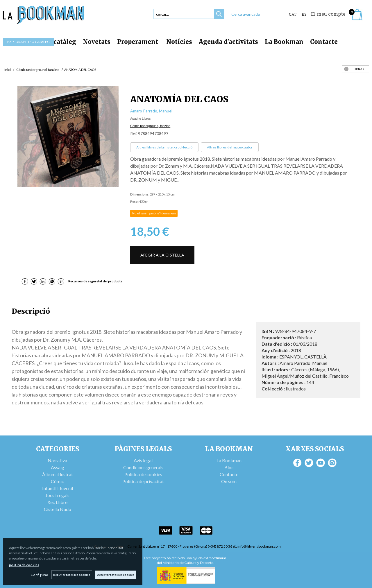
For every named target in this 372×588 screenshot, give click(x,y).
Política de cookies (143, 474)
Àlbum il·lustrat (58, 474)
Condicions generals (143, 467)
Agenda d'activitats (228, 42)
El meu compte (328, 14)
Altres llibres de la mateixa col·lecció (164, 147)
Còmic (57, 481)
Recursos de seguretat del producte (95, 281)
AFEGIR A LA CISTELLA (162, 255)
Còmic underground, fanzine (150, 126)
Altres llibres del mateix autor (230, 147)
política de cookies (24, 565)
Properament (138, 42)
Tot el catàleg (55, 42)
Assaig (58, 467)
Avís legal (143, 460)
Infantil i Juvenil (58, 488)
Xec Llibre (57, 502)
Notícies (179, 42)
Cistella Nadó (58, 509)
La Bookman (284, 42)
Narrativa (57, 460)
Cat (293, 14)
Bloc (229, 467)
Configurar (39, 575)
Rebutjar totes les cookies (72, 575)
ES (304, 14)
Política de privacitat (143, 481)
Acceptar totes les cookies (116, 575)
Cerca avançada (246, 14)
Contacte (324, 42)
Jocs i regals (57, 495)
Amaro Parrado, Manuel (151, 111)
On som (229, 481)
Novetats (97, 42)
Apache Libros (140, 119)
